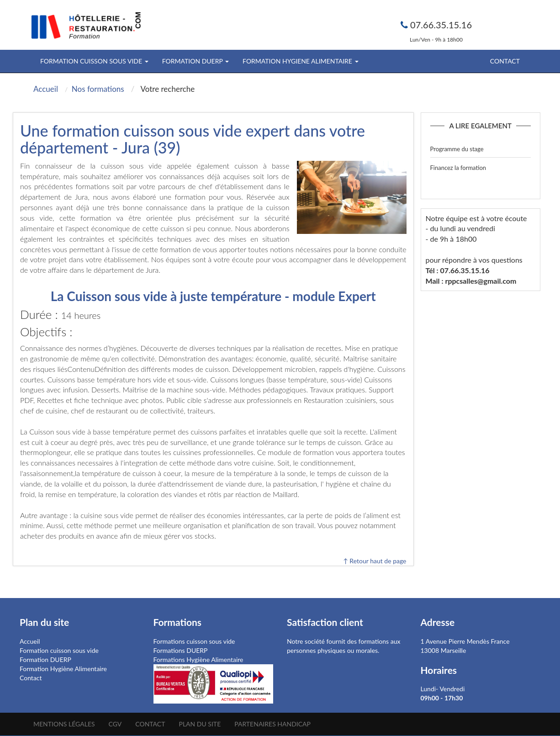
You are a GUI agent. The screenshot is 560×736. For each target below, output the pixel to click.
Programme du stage (457, 149)
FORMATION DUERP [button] (195, 61)
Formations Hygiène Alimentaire (198, 659)
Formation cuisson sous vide (59, 650)
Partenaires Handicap (272, 724)
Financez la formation (458, 168)
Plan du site (200, 724)
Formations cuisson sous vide (194, 641)
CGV (115, 724)
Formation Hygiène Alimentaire (63, 669)
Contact (505, 61)
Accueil (30, 641)
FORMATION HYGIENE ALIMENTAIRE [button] (300, 61)
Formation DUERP (45, 659)
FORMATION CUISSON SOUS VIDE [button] (94, 61)
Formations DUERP (181, 650)
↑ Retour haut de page (375, 561)
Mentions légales (64, 724)
